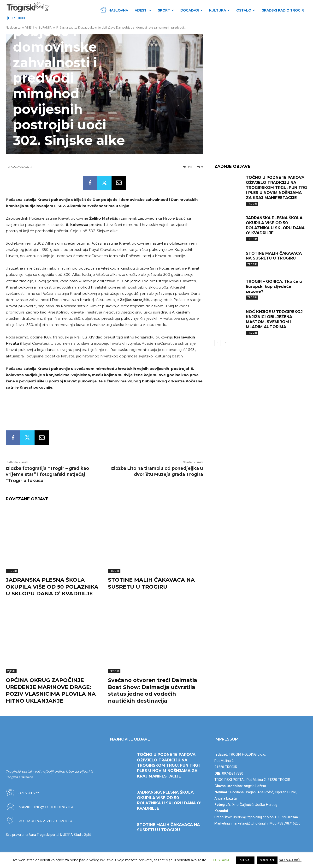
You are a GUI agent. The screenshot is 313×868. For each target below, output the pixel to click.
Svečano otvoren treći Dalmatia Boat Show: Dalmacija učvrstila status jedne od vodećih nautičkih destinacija (153, 690)
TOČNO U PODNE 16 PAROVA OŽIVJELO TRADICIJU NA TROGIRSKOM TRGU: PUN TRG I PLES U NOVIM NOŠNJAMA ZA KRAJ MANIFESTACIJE (276, 187)
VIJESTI (11, 671)
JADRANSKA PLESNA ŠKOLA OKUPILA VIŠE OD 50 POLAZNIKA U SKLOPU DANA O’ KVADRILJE (52, 587)
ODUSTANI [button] (267, 860)
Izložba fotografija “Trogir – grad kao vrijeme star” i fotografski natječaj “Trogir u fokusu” (47, 474)
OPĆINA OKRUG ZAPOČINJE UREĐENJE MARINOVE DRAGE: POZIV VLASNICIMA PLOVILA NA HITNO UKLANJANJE (51, 690)
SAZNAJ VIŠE (290, 860)
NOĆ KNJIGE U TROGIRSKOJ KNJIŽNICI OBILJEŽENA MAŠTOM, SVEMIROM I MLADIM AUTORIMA (274, 319)
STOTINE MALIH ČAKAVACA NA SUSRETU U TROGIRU (151, 583)
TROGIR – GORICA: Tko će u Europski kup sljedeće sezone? (274, 286)
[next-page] (225, 343)
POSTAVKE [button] (221, 860)
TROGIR (12, 571)
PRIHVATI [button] (245, 860)
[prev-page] (217, 343)
